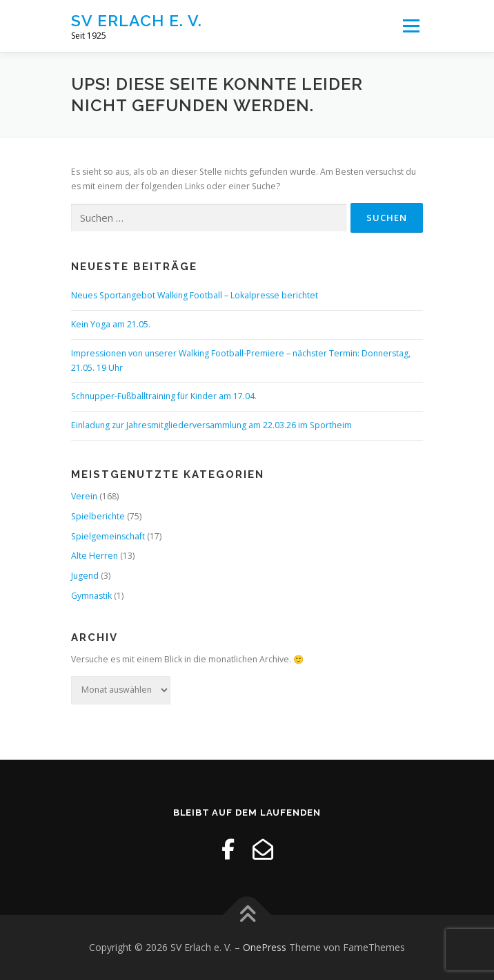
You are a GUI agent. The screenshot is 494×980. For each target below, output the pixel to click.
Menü (410, 26)
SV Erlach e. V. (137, 20)
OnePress (265, 947)
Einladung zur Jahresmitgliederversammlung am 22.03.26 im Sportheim (211, 425)
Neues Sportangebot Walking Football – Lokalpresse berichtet (195, 295)
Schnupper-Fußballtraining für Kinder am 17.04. (164, 396)
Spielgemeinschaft (108, 536)
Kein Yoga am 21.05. (111, 324)
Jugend (85, 576)
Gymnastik (91, 596)
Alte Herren (95, 556)
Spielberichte (98, 516)
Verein (84, 496)
